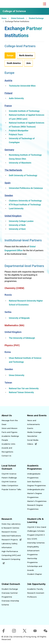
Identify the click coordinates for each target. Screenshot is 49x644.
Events (30, 428)
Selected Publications (11, 536)
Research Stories (9, 532)
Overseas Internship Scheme (10, 603)
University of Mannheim (20, 163)
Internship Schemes (36, 543)
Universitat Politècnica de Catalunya (26, 188)
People (5, 440)
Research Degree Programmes (35, 507)
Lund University (16, 209)
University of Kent (17, 229)
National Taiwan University (21, 392)
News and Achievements (34, 422)
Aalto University (16, 98)
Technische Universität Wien (22, 86)
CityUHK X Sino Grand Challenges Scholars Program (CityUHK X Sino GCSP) (37, 533)
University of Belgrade (19, 318)
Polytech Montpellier (19, 131)
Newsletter (32, 436)
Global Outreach (18, 18)
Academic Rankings (10, 436)
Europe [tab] (10, 55)
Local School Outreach (9, 467)
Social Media (33, 440)
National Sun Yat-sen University (24, 388)
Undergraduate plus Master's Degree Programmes (36, 493)
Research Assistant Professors (36, 595)
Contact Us (6, 456)
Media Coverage (34, 432)
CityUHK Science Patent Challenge (9, 476)
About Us (7, 416)
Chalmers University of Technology (25, 201)
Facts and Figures (9, 432)
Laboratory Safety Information (9, 545)
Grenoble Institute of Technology (24, 111)
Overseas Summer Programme (10, 595)
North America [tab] (26, 55)
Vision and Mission (9, 428)
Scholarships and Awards (35, 568)
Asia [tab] (28, 63)
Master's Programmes (37, 501)
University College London (21, 221)
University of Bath (17, 225)
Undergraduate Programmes (34, 476)
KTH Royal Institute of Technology (25, 205)
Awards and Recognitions (7, 450)
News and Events (37, 416)
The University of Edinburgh (22, 338)
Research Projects (11, 540)
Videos (32, 444)
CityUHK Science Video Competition (10, 484)
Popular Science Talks (11, 489)
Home (4, 18)
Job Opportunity (36, 584)
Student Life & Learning (35, 521)
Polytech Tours (16, 135)
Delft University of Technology (23, 175)
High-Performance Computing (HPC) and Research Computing (11, 557)
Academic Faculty (35, 589)
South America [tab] (14, 63)
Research (7, 519)
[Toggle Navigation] (44, 4)
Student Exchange (36, 18)
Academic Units (8, 444)
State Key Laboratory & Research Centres (11, 526)
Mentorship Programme (32, 560)
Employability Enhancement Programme (33, 551)
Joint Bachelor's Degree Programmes (37, 484)
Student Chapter (35, 574)
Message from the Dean (10, 422)
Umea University (17, 375)
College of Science (14, 11)
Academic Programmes (34, 467)
